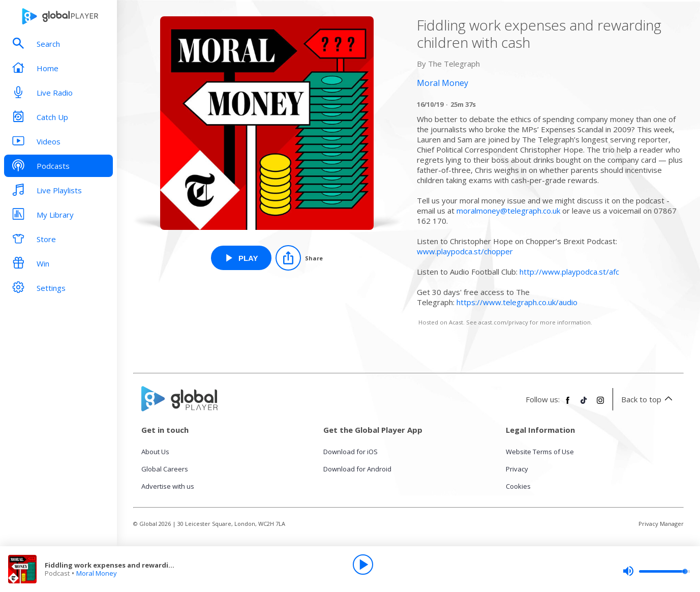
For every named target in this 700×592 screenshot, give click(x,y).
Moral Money (97, 573)
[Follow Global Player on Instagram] (600, 404)
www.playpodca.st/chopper (465, 251)
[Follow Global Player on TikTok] (584, 404)
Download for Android (357, 469)
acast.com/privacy (503, 322)
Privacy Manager (661, 524)
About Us (155, 452)
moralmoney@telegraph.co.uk (508, 211)
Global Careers (165, 469)
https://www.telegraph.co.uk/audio (517, 302)
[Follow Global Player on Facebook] (568, 404)
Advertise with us (168, 486)
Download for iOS (351, 452)
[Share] (299, 258)
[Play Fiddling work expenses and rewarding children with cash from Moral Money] (241, 258)
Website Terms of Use (540, 452)
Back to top (648, 399)
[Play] (363, 565)
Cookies (518, 486)
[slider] (656, 571)
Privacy (517, 469)
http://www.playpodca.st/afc (569, 272)
